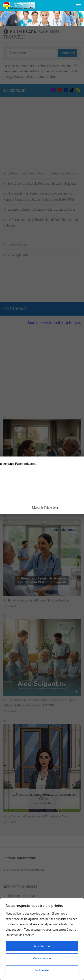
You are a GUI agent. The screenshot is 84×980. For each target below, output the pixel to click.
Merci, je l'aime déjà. (45, 508)
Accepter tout (42, 946)
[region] (42, 939)
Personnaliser (42, 958)
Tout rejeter (42, 970)
